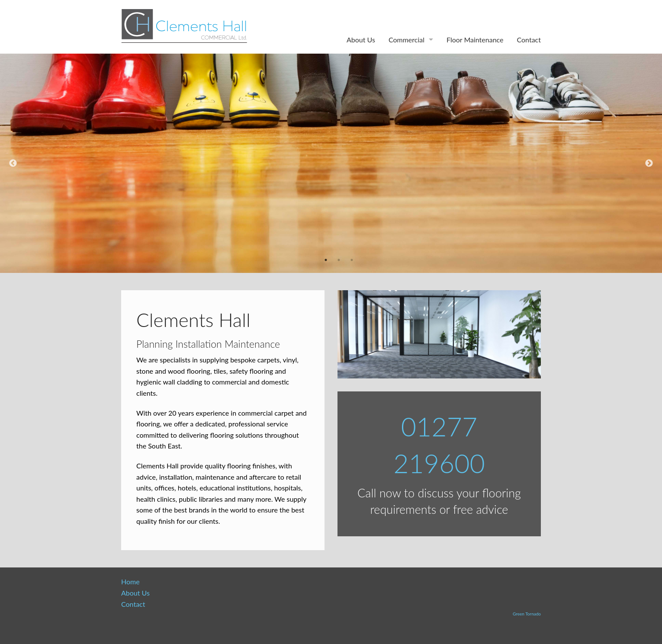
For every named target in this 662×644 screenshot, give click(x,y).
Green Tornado (527, 614)
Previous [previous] (13, 163)
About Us (361, 40)
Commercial (407, 40)
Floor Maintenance (475, 40)
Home (130, 582)
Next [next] (649, 163)
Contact (529, 40)
